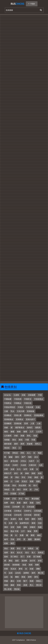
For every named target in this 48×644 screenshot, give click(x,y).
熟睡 (40, 527)
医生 (14, 440)
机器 (21, 519)
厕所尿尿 (8, 444)
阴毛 (36, 577)
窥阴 (30, 539)
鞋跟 (32, 581)
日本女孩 (8, 515)
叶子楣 (7, 453)
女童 (6, 469)
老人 (33, 552)
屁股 (32, 481)
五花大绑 (21, 411)
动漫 (35, 436)
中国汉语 (28, 403)
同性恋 (15, 453)
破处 (39, 535)
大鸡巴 (15, 465)
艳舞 (37, 565)
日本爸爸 (8, 511)
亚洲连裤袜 (39, 415)
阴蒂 (30, 577)
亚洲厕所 (8, 423)
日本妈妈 (38, 511)
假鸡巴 (30, 427)
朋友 (6, 519)
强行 (19, 489)
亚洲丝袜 (18, 423)
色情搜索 (16, 565)
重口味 (41, 573)
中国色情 (18, 399)
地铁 (30, 457)
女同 (25, 469)
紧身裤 (37, 539)
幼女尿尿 (22, 485)
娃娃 (40, 473)
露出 (12, 581)
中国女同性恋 (10, 407)
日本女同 (18, 515)
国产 (23, 457)
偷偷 (19, 432)
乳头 (12, 411)
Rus (17, 4)
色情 (31, 565)
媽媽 (6, 477)
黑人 (32, 585)
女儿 (19, 469)
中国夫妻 (30, 407)
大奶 (41, 465)
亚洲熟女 (8, 415)
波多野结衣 (24, 523)
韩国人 (39, 581)
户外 (36, 489)
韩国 (6, 585)
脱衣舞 (24, 561)
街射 (32, 569)
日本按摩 (16, 507)
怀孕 (25, 489)
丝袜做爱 (32, 395)
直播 (22, 535)
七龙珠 (16, 395)
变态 (14, 448)
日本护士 (28, 511)
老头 (12, 552)
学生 (23, 477)
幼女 (14, 485)
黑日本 (39, 585)
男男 (36, 531)
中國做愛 (8, 399)
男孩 (6, 535)
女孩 (12, 469)
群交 (19, 548)
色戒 (24, 565)
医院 (21, 440)
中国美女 (8, 403)
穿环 (19, 539)
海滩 (19, 527)
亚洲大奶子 (30, 419)
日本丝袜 (28, 515)
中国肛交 (28, 399)
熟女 (6, 531)
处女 (36, 457)
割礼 (29, 436)
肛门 (22, 557)
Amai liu (7, 395)
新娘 (32, 503)
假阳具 (38, 427)
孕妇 (17, 477)
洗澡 (40, 523)
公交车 (39, 432)
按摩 (6, 503)
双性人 (38, 444)
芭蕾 (6, 569)
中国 (40, 395)
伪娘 (6, 427)
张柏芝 (7, 489)
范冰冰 (13, 569)
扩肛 (14, 499)
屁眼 (38, 481)
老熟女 (31, 548)
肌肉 (6, 557)
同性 (22, 453)
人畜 (32, 423)
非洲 (19, 581)
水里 (11, 523)
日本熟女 (18, 511)
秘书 (6, 539)
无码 (38, 503)
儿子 (32, 432)
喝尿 (40, 453)
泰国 (33, 523)
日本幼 (7, 507)
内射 (16, 436)
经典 (6, 543)
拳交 (27, 499)
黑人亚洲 (8, 589)
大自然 (23, 465)
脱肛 (17, 561)
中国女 (20, 407)
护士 (21, 499)
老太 (27, 552)
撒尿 (25, 503)
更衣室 (37, 515)
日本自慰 (31, 507)
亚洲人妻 (18, 415)
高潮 (25, 585)
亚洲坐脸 (31, 411)
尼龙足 (24, 481)
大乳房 (7, 465)
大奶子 (31, 461)
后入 (29, 453)
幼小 (35, 485)
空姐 (12, 539)
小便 (17, 481)
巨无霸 (7, 485)
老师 (6, 552)
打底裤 (7, 499)
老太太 (20, 552)
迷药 (33, 573)
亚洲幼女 (28, 415)
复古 (6, 461)
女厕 (32, 469)
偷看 (25, 432)
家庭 (36, 477)
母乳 (40, 519)
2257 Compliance (18, 640)
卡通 (27, 440)
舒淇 (40, 561)
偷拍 (6, 432)
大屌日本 (32, 465)
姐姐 (33, 473)
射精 (6, 481)
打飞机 (22, 494)
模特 (33, 519)
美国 (12, 548)
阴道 (23, 577)
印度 (33, 440)
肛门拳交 (14, 557)
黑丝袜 (17, 589)
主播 (6, 411)
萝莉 (21, 569)
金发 (6, 577)
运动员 (18, 573)
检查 (27, 519)
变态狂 (7, 448)
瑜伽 (29, 531)
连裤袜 (26, 573)
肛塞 (29, 557)
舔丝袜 (7, 565)
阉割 (17, 577)
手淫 (6, 494)
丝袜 (24, 395)
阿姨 (6, 581)
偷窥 (12, 432)
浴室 (12, 527)
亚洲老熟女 (9, 419)
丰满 (38, 407)
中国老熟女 (39, 399)
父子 (23, 531)
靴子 (25, 581)
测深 (6, 527)
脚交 (11, 561)
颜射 (12, 585)
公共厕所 (8, 436)
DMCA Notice (31, 640)
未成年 (13, 519)
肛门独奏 (37, 557)
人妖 (39, 423)
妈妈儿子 (8, 473)
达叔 (11, 573)
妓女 (16, 473)
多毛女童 (14, 461)
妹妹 (27, 473)
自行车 (33, 561)
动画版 (7, 440)
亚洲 (26, 423)
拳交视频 (35, 499)
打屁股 (13, 494)
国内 (17, 457)
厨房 (22, 444)
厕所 (16, 444)
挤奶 (12, 503)
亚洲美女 (20, 419)
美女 (6, 548)
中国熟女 (18, 403)
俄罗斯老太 (20, 427)
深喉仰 (33, 527)
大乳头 (23, 461)
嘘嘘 (11, 457)
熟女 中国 (14, 531)
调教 (38, 569)
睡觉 (33, 535)
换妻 (19, 503)
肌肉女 (41, 552)
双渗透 (30, 444)
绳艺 (12, 543)
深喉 (25, 527)
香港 (19, 585)
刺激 (22, 436)
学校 (30, 477)
